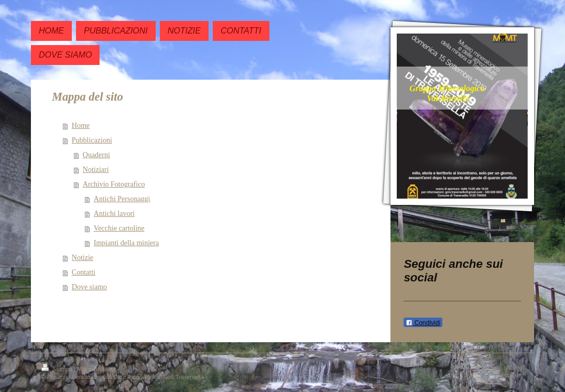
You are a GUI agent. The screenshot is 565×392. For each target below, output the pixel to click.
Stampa (58, 369)
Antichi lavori (114, 214)
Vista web (512, 375)
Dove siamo (89, 287)
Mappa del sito (96, 369)
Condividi (423, 323)
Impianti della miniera (126, 243)
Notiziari (96, 170)
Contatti (84, 272)
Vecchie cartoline (119, 228)
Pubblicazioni (92, 140)
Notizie (83, 258)
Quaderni (96, 155)
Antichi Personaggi (122, 199)
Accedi (515, 367)
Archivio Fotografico (114, 184)
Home (81, 126)
